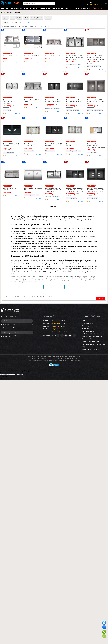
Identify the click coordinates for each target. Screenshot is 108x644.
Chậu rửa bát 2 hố (16, 23)
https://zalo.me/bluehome (59, 331)
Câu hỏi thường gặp (87, 323)
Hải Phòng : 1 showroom (11, 333)
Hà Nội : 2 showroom (10, 321)
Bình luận (100, 298)
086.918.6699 (56, 321)
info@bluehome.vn (57, 329)
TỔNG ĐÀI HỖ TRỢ (51, 316)
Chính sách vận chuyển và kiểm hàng (93, 336)
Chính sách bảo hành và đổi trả (91, 342)
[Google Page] (62, 335)
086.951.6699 (56, 326)
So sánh (18, 62)
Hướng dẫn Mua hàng (88, 331)
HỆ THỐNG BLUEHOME (10, 316)
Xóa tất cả (27, 23)
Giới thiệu (84, 321)
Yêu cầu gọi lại (19, 375)
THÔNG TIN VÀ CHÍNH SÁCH (92, 316)
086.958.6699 (56, 323)
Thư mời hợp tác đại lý (88, 326)
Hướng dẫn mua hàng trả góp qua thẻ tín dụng (94, 345)
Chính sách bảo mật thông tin (90, 334)
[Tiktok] (74, 335)
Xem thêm (53, 206)
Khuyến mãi (85, 329)
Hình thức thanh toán (88, 339)
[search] (54, 4)
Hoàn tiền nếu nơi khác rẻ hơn (91, 349)
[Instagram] (70, 335)
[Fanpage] (58, 335)
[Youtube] (66, 335)
